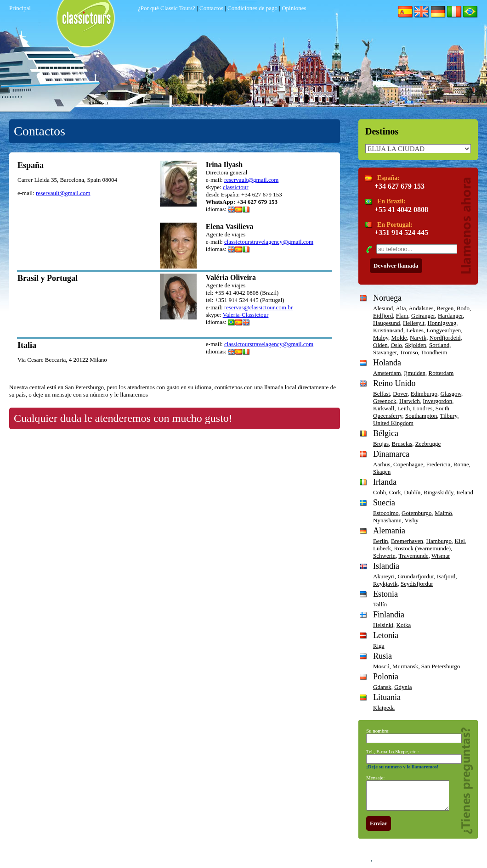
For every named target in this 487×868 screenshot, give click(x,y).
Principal (20, 8)
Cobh (379, 492)
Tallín (380, 604)
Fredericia (439, 464)
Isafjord (446, 576)
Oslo (396, 345)
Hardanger (450, 316)
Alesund (383, 308)
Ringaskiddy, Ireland (448, 492)
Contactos (211, 8)
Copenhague (408, 464)
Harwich (410, 401)
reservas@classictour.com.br (258, 307)
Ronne (461, 464)
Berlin (381, 541)
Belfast (382, 394)
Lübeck (382, 548)
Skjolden (415, 345)
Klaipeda (384, 708)
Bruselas (402, 444)
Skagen (382, 472)
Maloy (381, 338)
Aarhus (382, 464)
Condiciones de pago (252, 8)
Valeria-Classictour (246, 315)
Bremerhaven (407, 541)
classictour (236, 187)
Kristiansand (388, 330)
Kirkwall (384, 408)
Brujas (381, 444)
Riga (379, 646)
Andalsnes (421, 308)
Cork (395, 492)
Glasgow (451, 394)
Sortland (439, 345)
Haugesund (387, 323)
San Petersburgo (441, 666)
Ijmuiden (415, 373)
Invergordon (437, 401)
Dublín (412, 492)
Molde (399, 338)
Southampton (421, 416)
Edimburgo (424, 394)
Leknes (415, 330)
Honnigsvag (442, 323)
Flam (402, 316)
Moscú (381, 666)
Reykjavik (385, 584)
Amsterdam (387, 373)
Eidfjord (383, 316)
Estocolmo (386, 513)
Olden (380, 345)
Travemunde (413, 556)
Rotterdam (441, 373)
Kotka (404, 625)
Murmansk (405, 666)
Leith (404, 408)
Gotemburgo (416, 513)
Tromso (409, 352)
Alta (401, 308)
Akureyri (384, 576)
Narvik (418, 338)
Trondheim (434, 352)
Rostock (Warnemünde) (422, 548)
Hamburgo (439, 541)
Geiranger (423, 316)
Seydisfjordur (417, 584)
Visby (411, 520)
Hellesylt (414, 323)
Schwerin (384, 556)
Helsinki (383, 625)
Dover (400, 394)
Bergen (445, 308)
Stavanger (385, 352)
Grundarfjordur (416, 576)
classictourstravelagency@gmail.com (269, 242)
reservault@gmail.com (63, 193)
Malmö (443, 513)
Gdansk (382, 687)
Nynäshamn (387, 520)
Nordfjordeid (445, 338)
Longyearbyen (444, 330)
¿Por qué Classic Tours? (167, 8)
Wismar (441, 556)
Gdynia (403, 687)
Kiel (459, 541)
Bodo (463, 308)
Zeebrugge (428, 444)
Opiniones (294, 8)
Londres (423, 408)
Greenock (385, 401)
